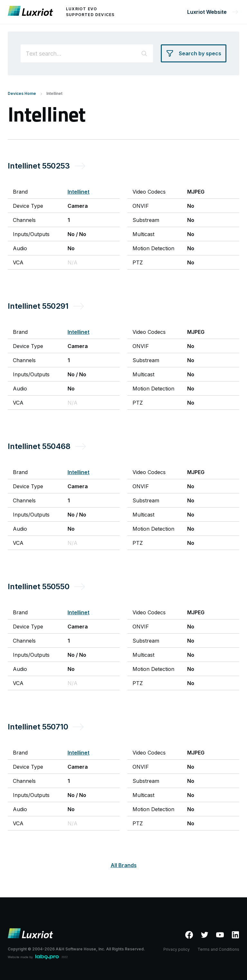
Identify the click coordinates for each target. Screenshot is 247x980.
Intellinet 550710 (38, 727)
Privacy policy (177, 949)
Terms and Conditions (218, 949)
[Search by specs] (194, 53)
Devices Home (22, 93)
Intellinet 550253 (39, 166)
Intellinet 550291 (38, 306)
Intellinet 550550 (39, 586)
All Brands (124, 865)
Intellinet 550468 (39, 446)
